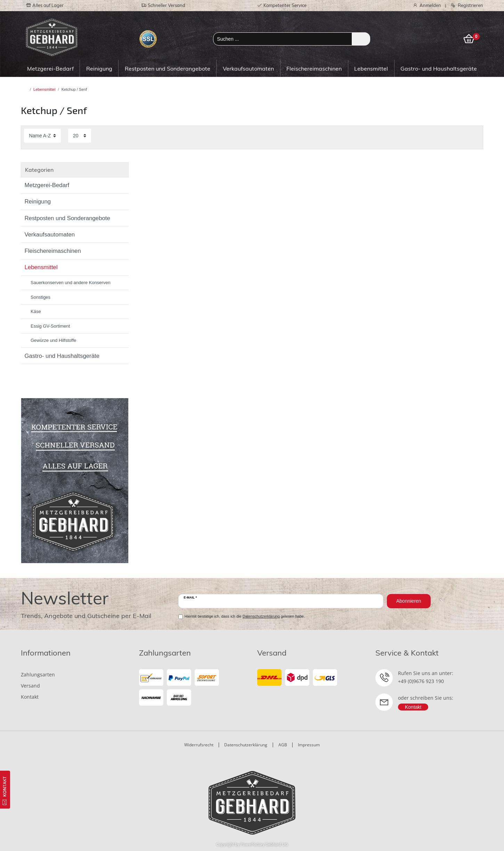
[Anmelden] (425, 6)
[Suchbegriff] (283, 39)
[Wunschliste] (445, 36)
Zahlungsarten (38, 675)
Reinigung (99, 69)
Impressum (309, 745)
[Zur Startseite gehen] (26, 89)
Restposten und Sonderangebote (168, 69)
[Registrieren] (465, 6)
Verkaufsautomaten (248, 69)
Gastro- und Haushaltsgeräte (439, 69)
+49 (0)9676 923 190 (421, 681)
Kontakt (30, 697)
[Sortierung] (42, 135)
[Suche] (361, 39)
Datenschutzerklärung (246, 745)
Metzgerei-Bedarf (50, 69)
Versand (30, 686)
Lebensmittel (371, 69)
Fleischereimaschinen (314, 69)
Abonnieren (409, 601)
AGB (283, 745)
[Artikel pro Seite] (80, 135)
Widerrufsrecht (199, 745)
